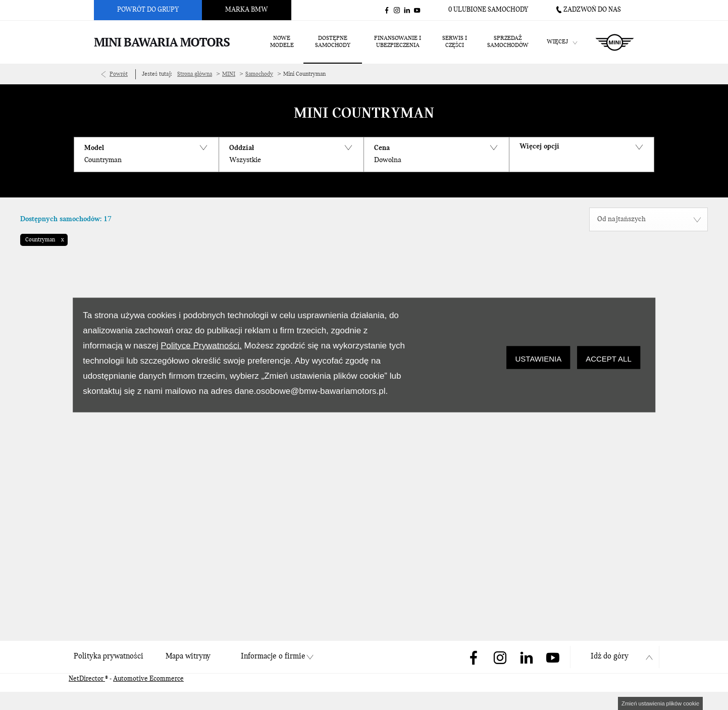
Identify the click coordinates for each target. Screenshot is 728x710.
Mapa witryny (188, 656)
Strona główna (195, 74)
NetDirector (87, 679)
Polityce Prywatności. (201, 346)
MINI (229, 74)
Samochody (259, 74)
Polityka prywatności (109, 656)
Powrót (119, 74)
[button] (146, 155)
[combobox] (648, 219)
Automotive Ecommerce (148, 679)
